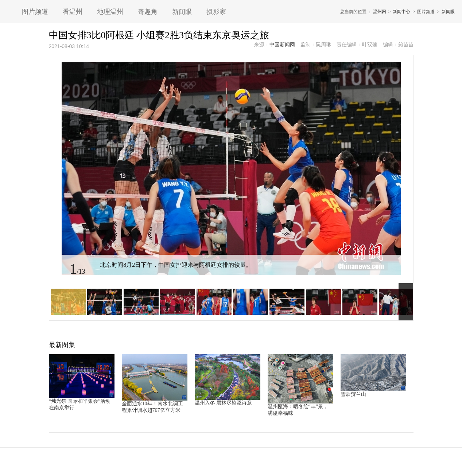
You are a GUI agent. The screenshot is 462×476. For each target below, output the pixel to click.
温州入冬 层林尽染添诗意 (224, 403)
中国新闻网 (282, 45)
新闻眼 (182, 12)
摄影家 (216, 12)
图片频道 (35, 12)
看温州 (73, 12)
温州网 (380, 12)
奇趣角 (148, 12)
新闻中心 (401, 12)
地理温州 (110, 12)
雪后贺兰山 (353, 394)
